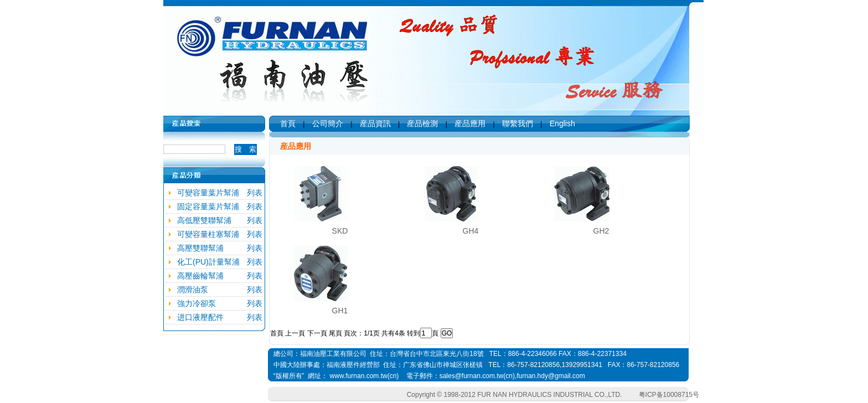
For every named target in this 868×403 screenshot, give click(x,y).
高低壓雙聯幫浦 (204, 220)
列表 (255, 193)
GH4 (471, 231)
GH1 (340, 311)
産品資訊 (375, 123)
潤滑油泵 (193, 290)
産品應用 (470, 123)
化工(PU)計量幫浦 (208, 262)
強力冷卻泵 (197, 303)
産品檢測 (422, 123)
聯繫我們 (518, 123)
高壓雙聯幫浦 (200, 248)
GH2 (601, 231)
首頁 (288, 123)
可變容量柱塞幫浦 (208, 234)
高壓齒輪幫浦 (200, 276)
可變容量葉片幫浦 (208, 193)
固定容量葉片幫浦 (208, 206)
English (562, 123)
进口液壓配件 (200, 317)
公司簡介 (328, 123)
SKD (340, 231)
